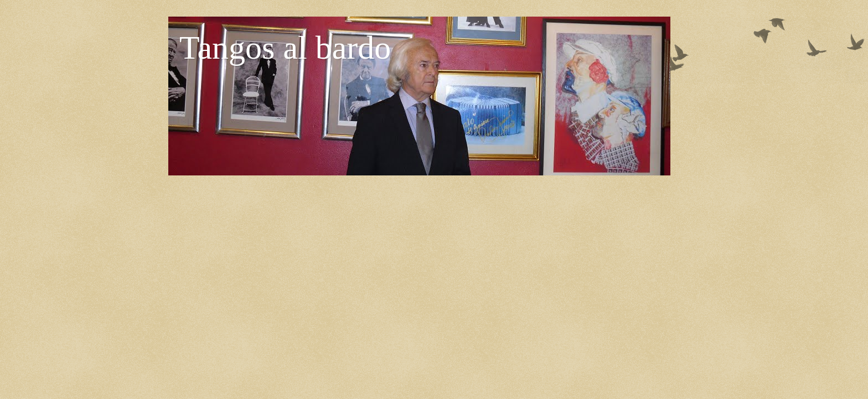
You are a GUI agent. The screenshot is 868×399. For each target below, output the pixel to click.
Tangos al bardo (285, 48)
